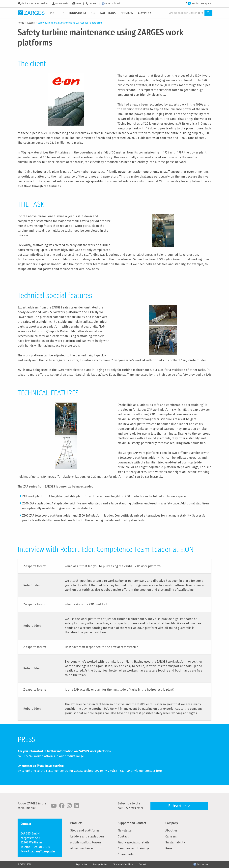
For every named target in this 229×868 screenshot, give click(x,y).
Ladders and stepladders (87, 836)
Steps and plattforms (85, 830)
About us (171, 830)
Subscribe (177, 806)
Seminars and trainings (134, 848)
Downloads (62, 3)
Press (169, 848)
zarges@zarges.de (43, 851)
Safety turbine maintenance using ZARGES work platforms (70, 23)
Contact (93, 3)
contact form (154, 771)
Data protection (100, 864)
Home (21, 23)
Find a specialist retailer (35, 3)
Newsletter (125, 830)
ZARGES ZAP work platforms (36, 756)
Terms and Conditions (123, 864)
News (78, 3)
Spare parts (126, 854)
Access (31, 23)
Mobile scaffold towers (86, 842)
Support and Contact (132, 823)
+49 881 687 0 (41, 847)
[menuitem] (57, 13)
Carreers (171, 836)
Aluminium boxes (82, 848)
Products (76, 823)
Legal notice (82, 864)
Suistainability (175, 842)
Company (172, 823)
